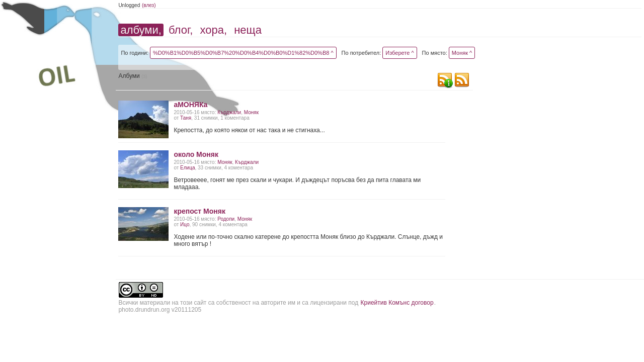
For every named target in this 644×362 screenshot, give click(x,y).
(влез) (149, 5)
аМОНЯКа (190, 105)
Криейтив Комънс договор (397, 303)
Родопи (226, 219)
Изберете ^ (399, 53)
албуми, (141, 30)
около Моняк (196, 154)
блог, (181, 30)
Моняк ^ (462, 53)
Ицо (185, 224)
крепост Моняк (199, 211)
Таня (186, 118)
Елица (187, 168)
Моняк (251, 112)
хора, (214, 30)
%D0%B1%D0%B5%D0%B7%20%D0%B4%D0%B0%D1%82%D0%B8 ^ (243, 53)
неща (248, 30)
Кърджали (229, 112)
